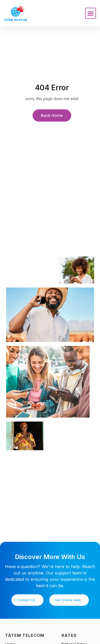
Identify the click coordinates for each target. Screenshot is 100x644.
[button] (91, 13)
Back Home (52, 115)
